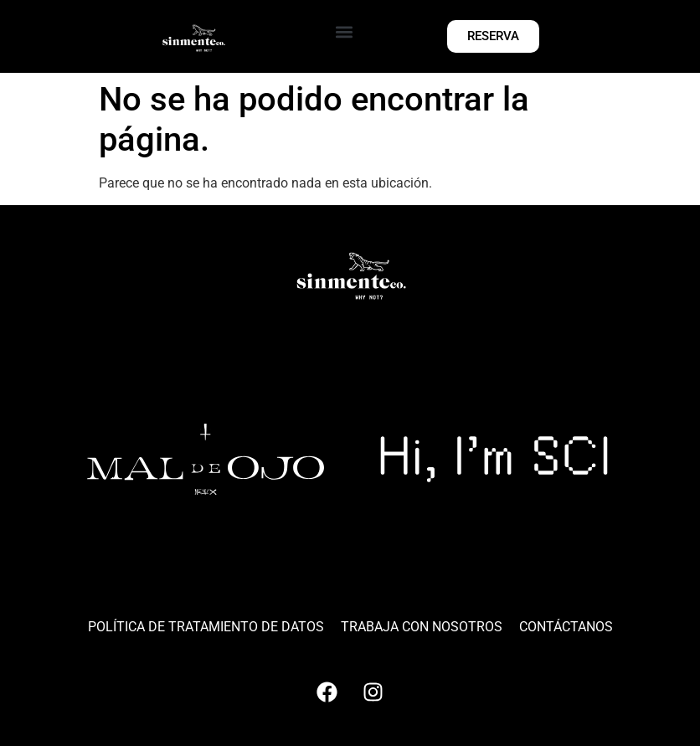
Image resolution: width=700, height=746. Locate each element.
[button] (345, 32)
